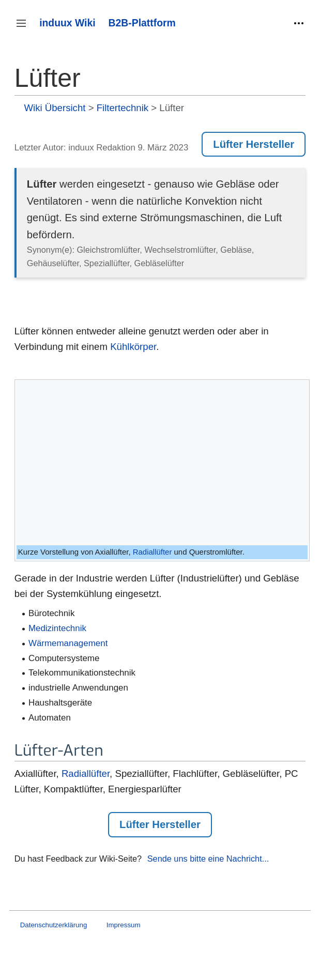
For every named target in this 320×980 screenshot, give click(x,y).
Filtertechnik (123, 108)
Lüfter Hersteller (254, 144)
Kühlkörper (133, 347)
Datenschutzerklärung (54, 925)
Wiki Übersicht (55, 108)
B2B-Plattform (142, 23)
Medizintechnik (57, 628)
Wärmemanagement (68, 643)
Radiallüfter (153, 552)
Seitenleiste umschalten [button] (25, 28)
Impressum (124, 925)
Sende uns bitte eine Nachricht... (208, 859)
